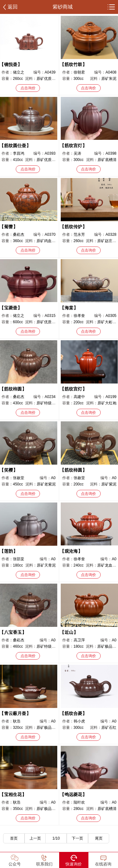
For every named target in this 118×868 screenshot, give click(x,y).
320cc (18, 728)
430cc (18, 403)
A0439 (50, 72)
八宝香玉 (13, 632)
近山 (69, 632)
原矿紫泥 (109, 484)
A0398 (111, 153)
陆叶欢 (79, 802)
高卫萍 (79, 640)
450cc (18, 484)
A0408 (111, 72)
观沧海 (71, 551)
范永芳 (79, 235)
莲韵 (8, 551)
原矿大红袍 (107, 403)
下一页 (77, 838)
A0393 (50, 153)
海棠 (69, 308)
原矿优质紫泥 (48, 79)
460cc (18, 646)
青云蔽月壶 (15, 713)
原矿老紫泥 (46, 484)
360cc (18, 241)
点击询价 (28, 88)
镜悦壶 (11, 64)
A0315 (50, 316)
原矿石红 (109, 728)
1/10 (56, 838)
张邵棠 (19, 559)
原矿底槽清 (107, 160)
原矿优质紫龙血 (50, 322)
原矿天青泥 (46, 565)
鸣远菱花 (73, 794)
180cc (18, 565)
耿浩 (17, 721)
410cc (18, 160)
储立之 (19, 72)
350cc (18, 809)
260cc (18, 79)
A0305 (111, 316)
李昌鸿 (19, 153)
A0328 (111, 235)
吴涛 (77, 153)
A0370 (50, 235)
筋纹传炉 (73, 227)
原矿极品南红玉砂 (52, 728)
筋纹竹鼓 (73, 64)
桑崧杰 (19, 235)
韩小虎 (79, 721)
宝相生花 (13, 794)
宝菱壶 (11, 308)
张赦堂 (19, 478)
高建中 (79, 397)
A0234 (50, 397)
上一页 (35, 838)
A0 (53, 478)
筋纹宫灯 (73, 146)
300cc (79, 79)
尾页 (99, 838)
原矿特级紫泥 (48, 403)
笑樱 (8, 470)
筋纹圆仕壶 (15, 146)
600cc (18, 322)
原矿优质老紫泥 (50, 160)
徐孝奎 (79, 316)
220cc (79, 403)
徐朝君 (79, 72)
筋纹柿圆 (13, 389)
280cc (79, 809)
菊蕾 (8, 227)
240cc (79, 565)
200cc (79, 322)
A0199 (111, 397)
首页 (14, 838)
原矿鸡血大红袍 (50, 241)
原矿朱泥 (109, 79)
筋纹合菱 (73, 713)
